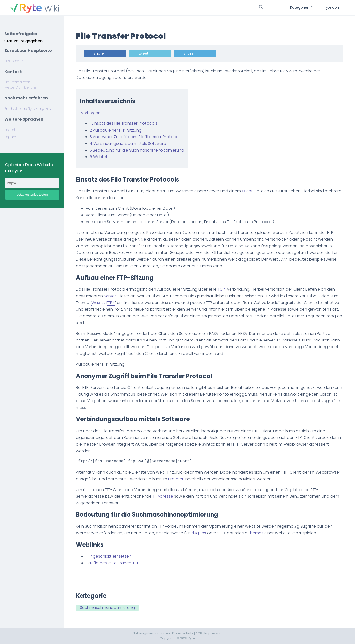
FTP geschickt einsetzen (109, 556)
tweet (143, 53)
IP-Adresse (163, 496)
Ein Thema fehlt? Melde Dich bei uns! (21, 85)
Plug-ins (198, 533)
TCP (221, 289)
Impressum (213, 633)
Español (11, 137)
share (99, 53)
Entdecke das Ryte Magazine (28, 109)
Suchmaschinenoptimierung (107, 608)
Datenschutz (183, 633)
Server (110, 296)
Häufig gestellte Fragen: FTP (113, 563)
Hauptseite (14, 61)
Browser (176, 479)
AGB (199, 633)
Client (247, 191)
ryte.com (333, 7)
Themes (256, 533)
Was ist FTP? (103, 303)
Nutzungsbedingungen (151, 633)
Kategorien (302, 7)
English (10, 130)
